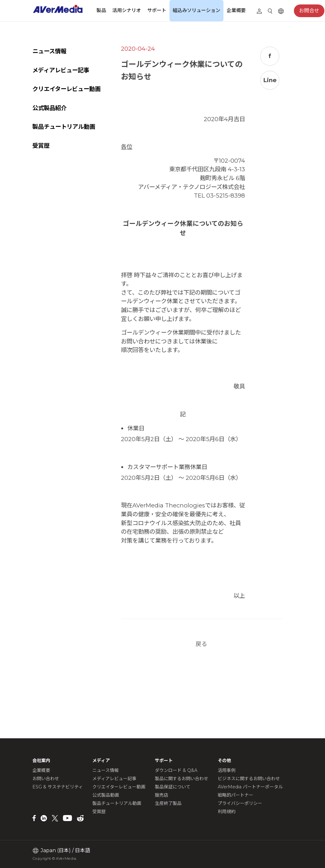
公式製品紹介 (50, 108)
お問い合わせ (46, 779)
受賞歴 (41, 146)
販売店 (162, 795)
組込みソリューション (196, 10)
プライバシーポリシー (240, 803)
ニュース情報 (49, 51)
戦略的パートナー (235, 795)
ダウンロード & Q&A (176, 770)
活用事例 (227, 770)
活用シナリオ (127, 10)
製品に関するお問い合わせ (182, 779)
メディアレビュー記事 (61, 70)
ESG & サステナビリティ (58, 787)
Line (272, 80)
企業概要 (236, 10)
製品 (101, 10)
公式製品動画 (106, 795)
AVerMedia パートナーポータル (250, 787)
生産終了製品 (168, 803)
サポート (157, 10)
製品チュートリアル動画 (64, 127)
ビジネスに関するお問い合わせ (249, 779)
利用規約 (227, 812)
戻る (210, 688)
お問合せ (309, 11)
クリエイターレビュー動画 (66, 89)
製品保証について (173, 787)
